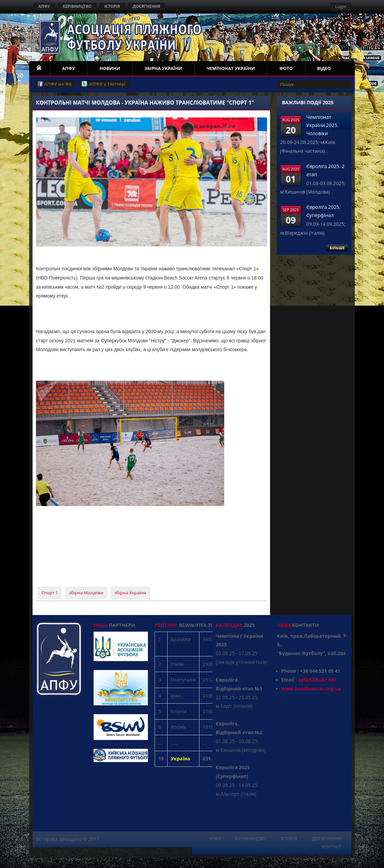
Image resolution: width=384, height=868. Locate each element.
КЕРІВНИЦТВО (77, 6)
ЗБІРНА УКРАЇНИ (163, 68)
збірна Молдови (86, 593)
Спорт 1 (50, 593)
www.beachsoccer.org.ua (311, 689)
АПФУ (44, 6)
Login (341, 6)
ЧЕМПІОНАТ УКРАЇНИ (231, 68)
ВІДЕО (324, 68)
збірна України (130, 593)
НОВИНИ (110, 68)
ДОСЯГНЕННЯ (146, 6)
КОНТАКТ (331, 847)
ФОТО (286, 68)
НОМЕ (39, 68)
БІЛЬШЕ (337, 248)
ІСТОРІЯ (112, 6)
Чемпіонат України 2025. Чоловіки (322, 125)
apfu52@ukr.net (317, 680)
